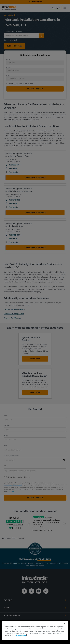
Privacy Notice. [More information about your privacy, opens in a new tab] (21, 635)
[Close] (65, 624)
